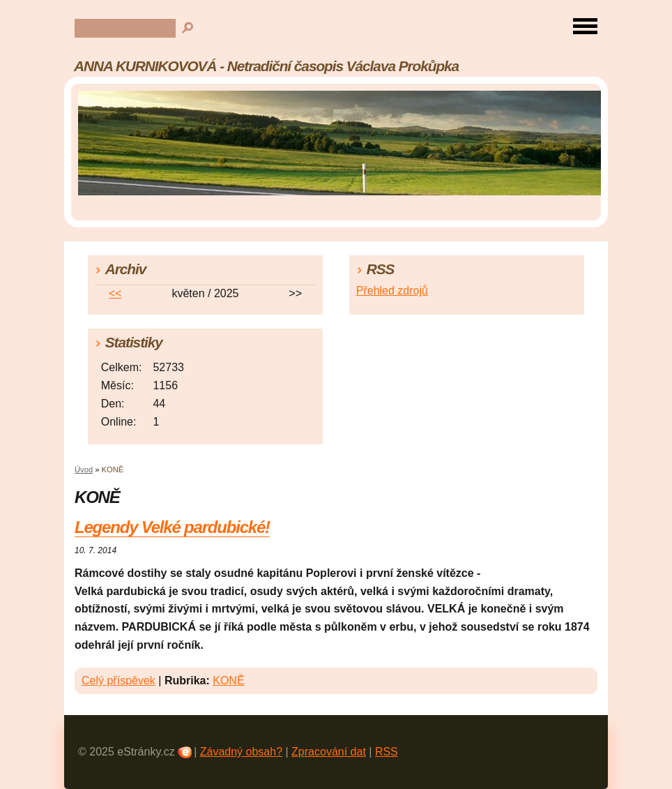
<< (115, 293)
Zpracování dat (329, 752)
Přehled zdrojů (392, 291)
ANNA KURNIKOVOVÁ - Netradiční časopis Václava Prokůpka (266, 66)
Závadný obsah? (241, 752)
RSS (387, 752)
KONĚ (228, 681)
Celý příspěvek (119, 681)
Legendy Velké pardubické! (172, 527)
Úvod (84, 469)
